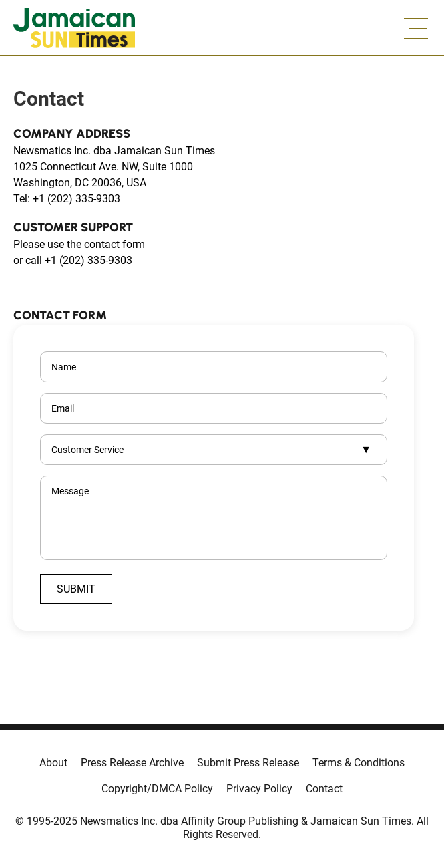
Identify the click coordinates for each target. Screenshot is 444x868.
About (53, 763)
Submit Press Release (248, 763)
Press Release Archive (132, 763)
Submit (76, 589)
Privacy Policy (259, 789)
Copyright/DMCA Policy (157, 789)
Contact (324, 789)
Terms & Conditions (359, 763)
